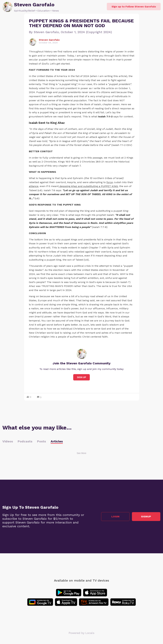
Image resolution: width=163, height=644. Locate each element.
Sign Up (82, 377)
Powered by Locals (81, 633)
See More (81, 453)
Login (116, 516)
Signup (147, 516)
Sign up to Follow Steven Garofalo (134, 7)
